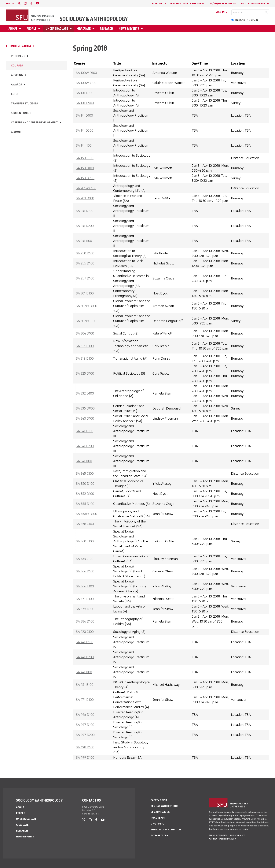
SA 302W (86, 306)
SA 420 (85, 632)
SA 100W (86, 73)
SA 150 (85, 158)
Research (106, 29)
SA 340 (85, 418)
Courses (17, 66)
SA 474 (85, 700)
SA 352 (85, 494)
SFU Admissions (160, 812)
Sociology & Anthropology (94, 19)
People (32, 29)
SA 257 (85, 278)
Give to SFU (158, 824)
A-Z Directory (159, 835)
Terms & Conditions (219, 835)
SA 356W (86, 514)
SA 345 (85, 473)
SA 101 (85, 93)
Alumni (16, 132)
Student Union (21, 113)
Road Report (159, 818)
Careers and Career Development (34, 123)
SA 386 (85, 621)
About (13, 29)
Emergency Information (166, 830)
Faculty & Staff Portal (255, 4)
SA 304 (85, 333)
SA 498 (85, 747)
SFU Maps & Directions (164, 806)
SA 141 (84, 115)
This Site (240, 20)
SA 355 (85, 504)
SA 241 (85, 211)
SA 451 (85, 685)
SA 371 (85, 599)
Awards (16, 85)
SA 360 (85, 541)
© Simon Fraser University (222, 839)
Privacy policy (237, 835)
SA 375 (85, 609)
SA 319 (85, 358)
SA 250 (85, 253)
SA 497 (85, 725)
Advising (17, 75)
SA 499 (85, 758)
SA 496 (85, 715)
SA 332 (85, 393)
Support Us (159, 4)
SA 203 (85, 198)
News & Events (129, 29)
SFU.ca (255, 20)
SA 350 (85, 484)
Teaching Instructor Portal (188, 4)
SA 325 (85, 373)
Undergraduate (57, 29)
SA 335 (85, 408)
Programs (18, 56)
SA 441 (85, 642)
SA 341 (85, 431)
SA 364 (85, 559)
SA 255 (85, 263)
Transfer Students (24, 104)
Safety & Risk (159, 800)
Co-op (15, 94)
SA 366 (85, 571)
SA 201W (86, 188)
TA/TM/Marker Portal (223, 4)
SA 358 (85, 524)
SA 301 (85, 293)
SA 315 (85, 346)
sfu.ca (10, 4)
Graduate (84, 29)
